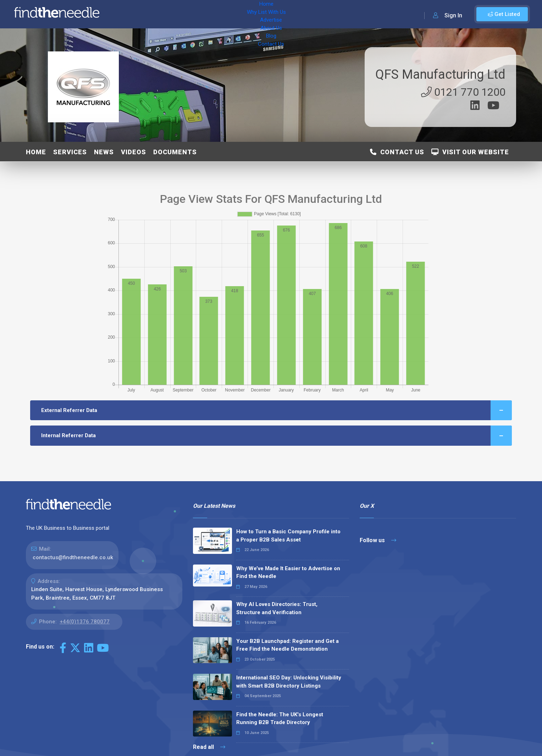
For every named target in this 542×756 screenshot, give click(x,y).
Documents (175, 152)
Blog (259, 14)
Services (70, 152)
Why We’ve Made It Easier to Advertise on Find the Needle (288, 572)
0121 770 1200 (463, 92)
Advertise (203, 14)
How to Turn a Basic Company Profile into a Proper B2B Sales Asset (288, 536)
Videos (134, 152)
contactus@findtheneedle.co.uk (73, 557)
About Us (234, 14)
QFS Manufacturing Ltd (440, 74)
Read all (209, 747)
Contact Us (286, 14)
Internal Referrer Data (276, 436)
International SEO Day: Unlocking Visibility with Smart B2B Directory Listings (289, 682)
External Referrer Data (276, 410)
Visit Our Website (470, 152)
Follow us (378, 540)
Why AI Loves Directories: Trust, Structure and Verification (277, 608)
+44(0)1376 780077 (85, 622)
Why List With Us (162, 14)
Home (125, 14)
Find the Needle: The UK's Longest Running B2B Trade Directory (280, 719)
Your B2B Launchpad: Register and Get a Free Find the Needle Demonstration (287, 645)
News (104, 152)
